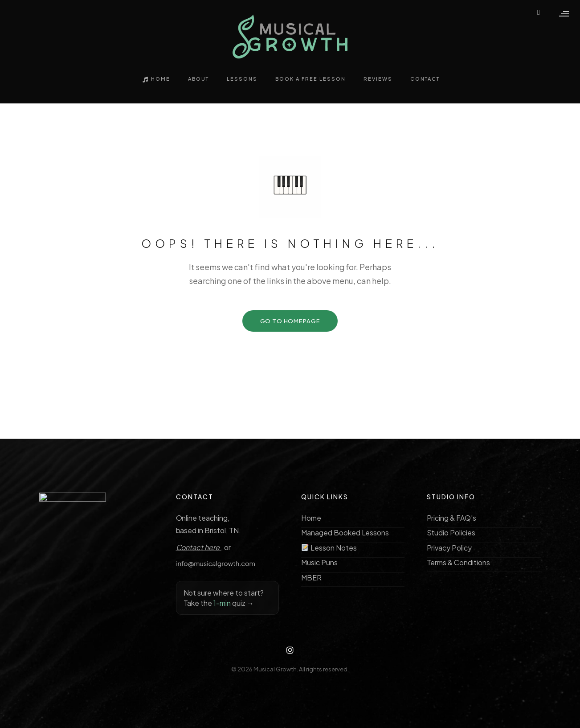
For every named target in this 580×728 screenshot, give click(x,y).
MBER (311, 578)
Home (311, 518)
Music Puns (319, 562)
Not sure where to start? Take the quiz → (224, 598)
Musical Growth (275, 669)
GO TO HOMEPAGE (290, 321)
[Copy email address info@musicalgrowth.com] (228, 564)
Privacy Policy (449, 548)
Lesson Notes (329, 548)
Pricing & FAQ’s (452, 518)
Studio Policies (451, 533)
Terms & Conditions (458, 562)
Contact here (199, 547)
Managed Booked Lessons (345, 533)
